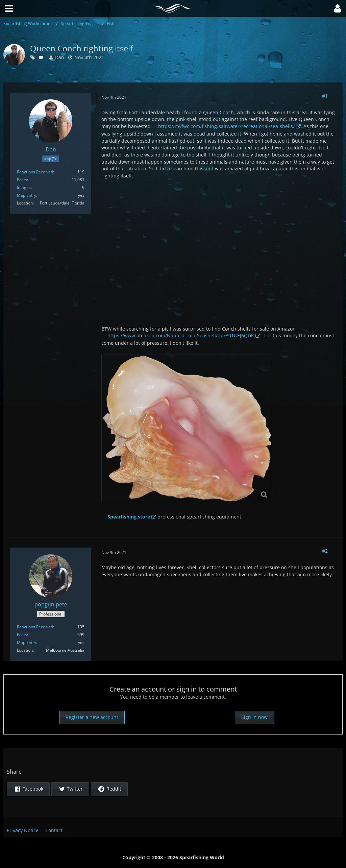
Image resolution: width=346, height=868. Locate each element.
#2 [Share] (325, 551)
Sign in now (254, 717)
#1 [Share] (325, 96)
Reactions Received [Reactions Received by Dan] (35, 172)
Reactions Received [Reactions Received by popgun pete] (35, 627)
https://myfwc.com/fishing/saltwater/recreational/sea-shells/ (226, 126)
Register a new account (92, 717)
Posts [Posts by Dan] (22, 180)
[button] (338, 8)
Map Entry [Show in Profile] (27, 195)
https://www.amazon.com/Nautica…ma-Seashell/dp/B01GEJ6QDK (181, 335)
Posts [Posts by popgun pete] (22, 635)
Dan (60, 57)
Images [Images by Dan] (24, 187)
